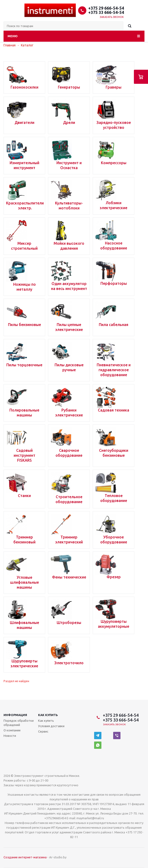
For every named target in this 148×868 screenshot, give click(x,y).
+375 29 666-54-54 (106, 8)
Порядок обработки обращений (19, 723)
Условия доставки (51, 726)
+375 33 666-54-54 (106, 12)
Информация (15, 715)
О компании (12, 730)
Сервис (43, 731)
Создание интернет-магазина (25, 857)
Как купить (48, 715)
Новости (10, 736)
